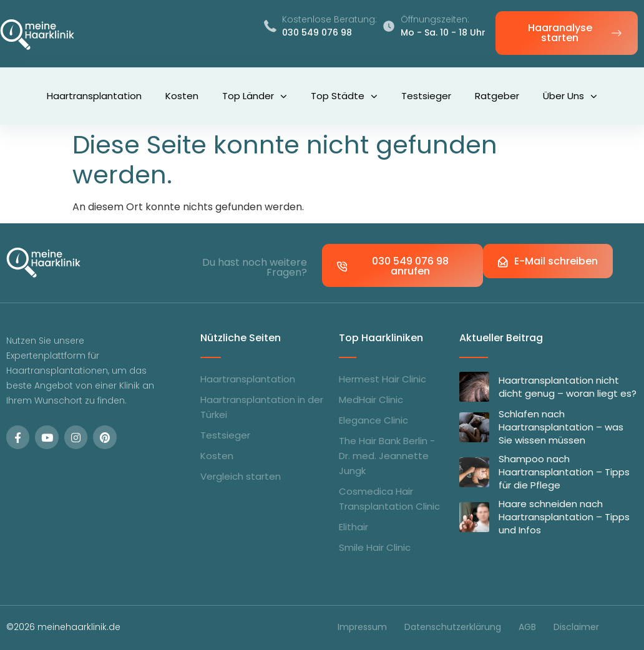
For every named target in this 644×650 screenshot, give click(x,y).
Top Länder (255, 96)
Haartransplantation (94, 96)
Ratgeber (497, 96)
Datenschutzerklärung (453, 627)
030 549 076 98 (317, 32)
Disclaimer (576, 627)
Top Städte (344, 96)
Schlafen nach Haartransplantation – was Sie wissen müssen (561, 427)
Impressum (362, 627)
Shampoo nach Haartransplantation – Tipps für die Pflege (564, 472)
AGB (527, 627)
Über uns (570, 96)
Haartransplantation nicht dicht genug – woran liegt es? (568, 387)
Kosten (182, 96)
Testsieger (426, 96)
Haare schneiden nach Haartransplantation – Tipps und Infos (564, 517)
